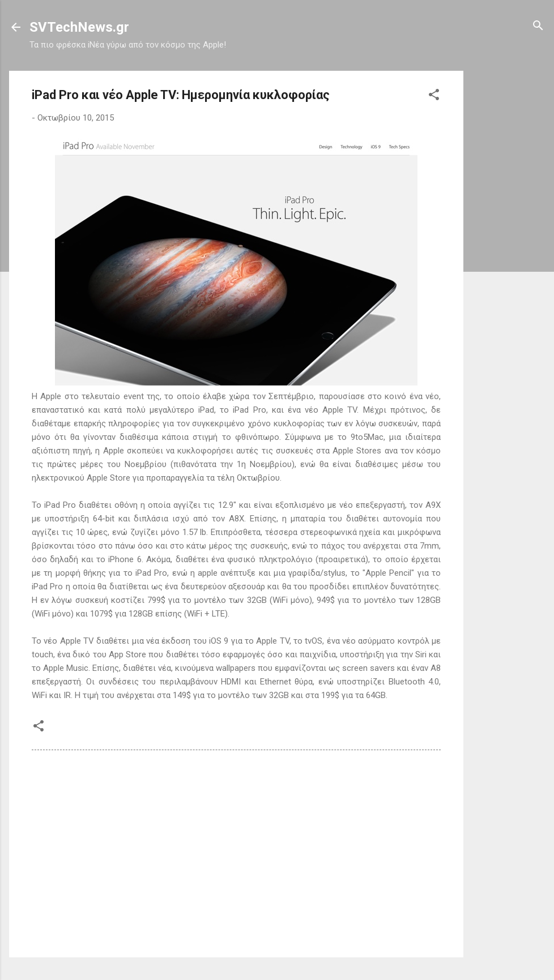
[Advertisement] (509, 241)
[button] (434, 95)
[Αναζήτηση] (538, 26)
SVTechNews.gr (79, 27)
